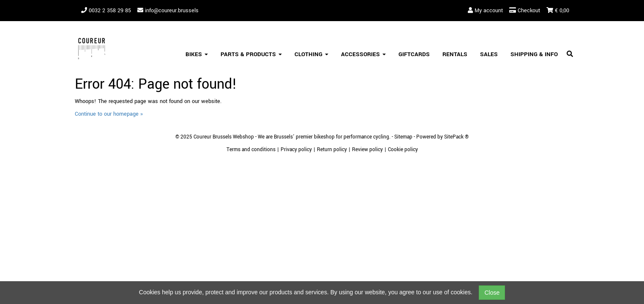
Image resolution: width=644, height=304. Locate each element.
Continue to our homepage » (109, 114)
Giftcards (414, 54)
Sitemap (403, 137)
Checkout (525, 11)
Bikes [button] (197, 54)
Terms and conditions (251, 150)
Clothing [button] (311, 54)
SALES (489, 54)
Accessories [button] (363, 54)
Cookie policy (403, 150)
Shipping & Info (534, 54)
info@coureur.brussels (168, 11)
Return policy (332, 150)
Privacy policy (296, 150)
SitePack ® (456, 137)
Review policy (367, 150)
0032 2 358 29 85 (106, 11)
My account (485, 11)
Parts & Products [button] (251, 54)
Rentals (455, 54)
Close (492, 293)
